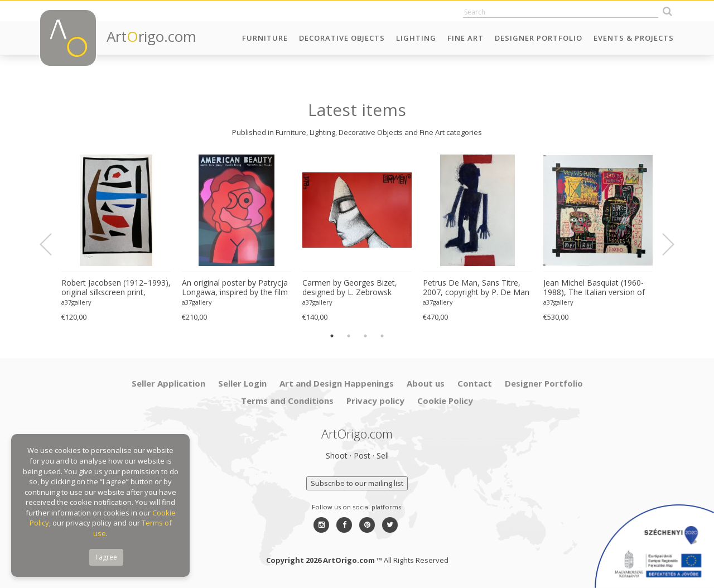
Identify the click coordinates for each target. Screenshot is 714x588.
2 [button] (349, 336)
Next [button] (662, 244)
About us (426, 383)
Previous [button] (52, 244)
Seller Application (168, 383)
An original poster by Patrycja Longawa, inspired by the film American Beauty (235, 288)
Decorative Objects (342, 38)
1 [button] (332, 336)
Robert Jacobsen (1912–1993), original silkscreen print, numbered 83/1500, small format (116, 288)
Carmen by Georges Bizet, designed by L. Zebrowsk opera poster (350, 288)
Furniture (265, 38)
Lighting (416, 38)
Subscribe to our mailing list (357, 483)
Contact (475, 383)
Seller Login (242, 383)
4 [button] (382, 336)
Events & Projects (634, 38)
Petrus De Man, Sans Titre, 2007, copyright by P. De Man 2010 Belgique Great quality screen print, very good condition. (476, 288)
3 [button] (365, 336)
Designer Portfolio (539, 38)
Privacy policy (375, 401)
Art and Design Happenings (337, 383)
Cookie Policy (445, 401)
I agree (106, 557)
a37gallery (76, 302)
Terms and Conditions (287, 401)
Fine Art (465, 38)
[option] (116, 238)
